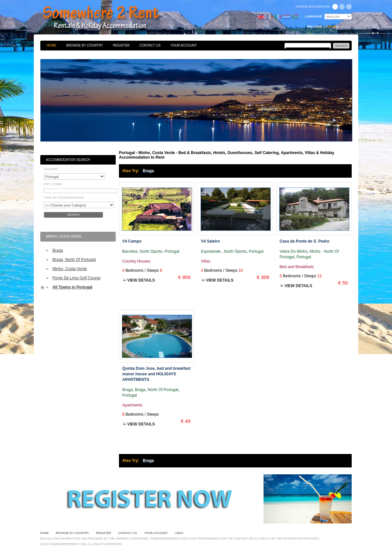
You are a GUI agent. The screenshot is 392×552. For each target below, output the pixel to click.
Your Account (184, 45)
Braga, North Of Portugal (74, 260)
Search (73, 215)
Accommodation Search (68, 160)
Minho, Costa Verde (70, 269)
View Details (141, 280)
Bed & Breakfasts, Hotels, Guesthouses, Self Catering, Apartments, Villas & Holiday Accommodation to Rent (108, 18)
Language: (314, 16)
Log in (331, 27)
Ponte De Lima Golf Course (77, 278)
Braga (58, 250)
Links (179, 533)
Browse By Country (85, 45)
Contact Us (150, 45)
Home (51, 45)
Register (121, 45)
